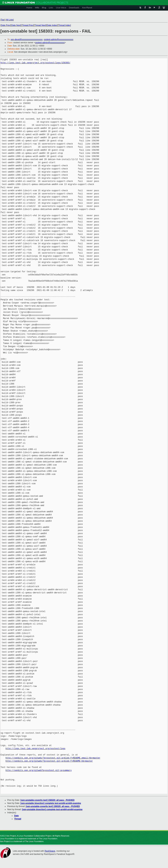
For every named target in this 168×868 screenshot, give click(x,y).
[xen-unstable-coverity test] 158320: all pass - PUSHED (47, 800)
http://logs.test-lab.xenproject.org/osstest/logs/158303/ (35, 63)
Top (3, 20)
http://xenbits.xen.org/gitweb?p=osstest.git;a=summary (39, 770)
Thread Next (40, 25)
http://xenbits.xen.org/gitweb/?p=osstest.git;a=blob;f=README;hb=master (49, 761)
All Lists (10, 20)
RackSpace (50, 851)
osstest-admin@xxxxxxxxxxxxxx (58, 39)
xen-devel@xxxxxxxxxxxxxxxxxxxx (27, 39)
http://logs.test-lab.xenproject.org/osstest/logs (36, 749)
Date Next (16, 25)
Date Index (52, 25)
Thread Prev (27, 25)
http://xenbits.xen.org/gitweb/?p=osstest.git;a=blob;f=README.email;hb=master (53, 758)
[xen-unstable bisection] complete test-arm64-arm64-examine (51, 803)
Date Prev (5, 25)
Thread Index (64, 25)
